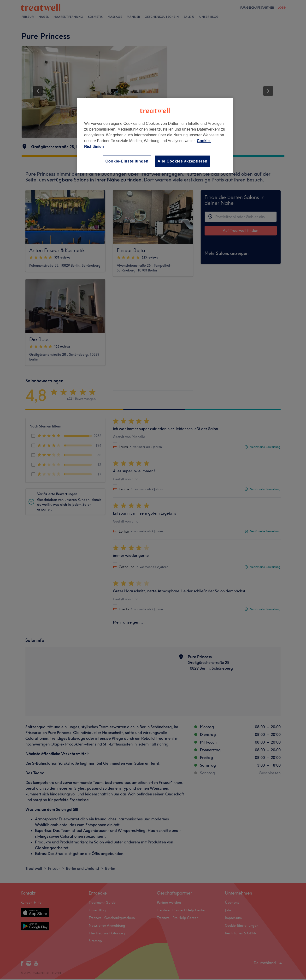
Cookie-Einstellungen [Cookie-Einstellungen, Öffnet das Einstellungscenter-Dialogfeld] (127, 161)
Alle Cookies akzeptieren (182, 161)
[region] (155, 135)
